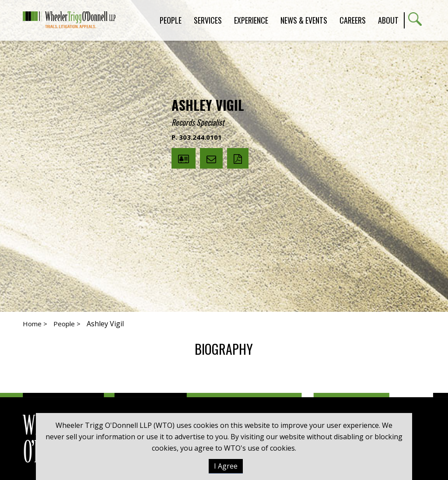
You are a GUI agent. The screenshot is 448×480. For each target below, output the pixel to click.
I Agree (226, 466)
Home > (35, 324)
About (388, 20)
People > (67, 324)
